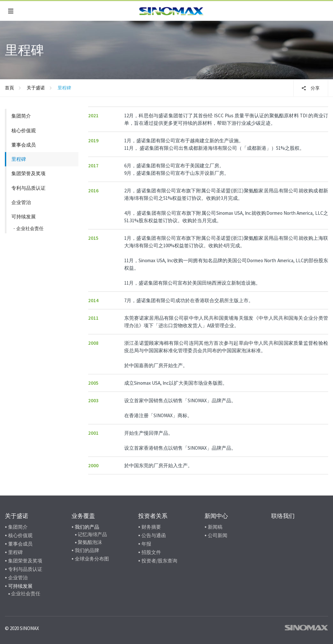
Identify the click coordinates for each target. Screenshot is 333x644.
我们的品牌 (87, 550)
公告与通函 (154, 535)
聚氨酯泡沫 (90, 542)
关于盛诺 (36, 88)
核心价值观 (24, 130)
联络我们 (283, 516)
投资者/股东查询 (159, 561)
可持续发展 (24, 217)
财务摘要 (151, 527)
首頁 (9, 88)
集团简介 (21, 116)
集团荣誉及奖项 (28, 173)
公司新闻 (218, 535)
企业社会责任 (30, 228)
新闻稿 (215, 527)
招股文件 (151, 552)
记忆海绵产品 (92, 534)
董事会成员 (24, 145)
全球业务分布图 (92, 559)
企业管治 (21, 202)
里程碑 (19, 159)
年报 (146, 544)
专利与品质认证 (28, 188)
